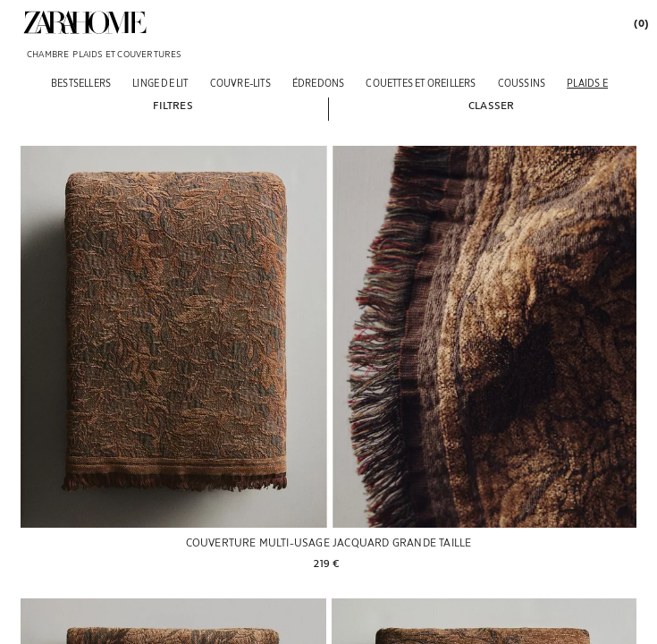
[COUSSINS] (522, 83)
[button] (173, 105)
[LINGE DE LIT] (160, 83)
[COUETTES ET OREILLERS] (421, 83)
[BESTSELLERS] (81, 83)
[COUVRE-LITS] (240, 83)
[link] (85, 22)
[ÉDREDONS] (319, 83)
